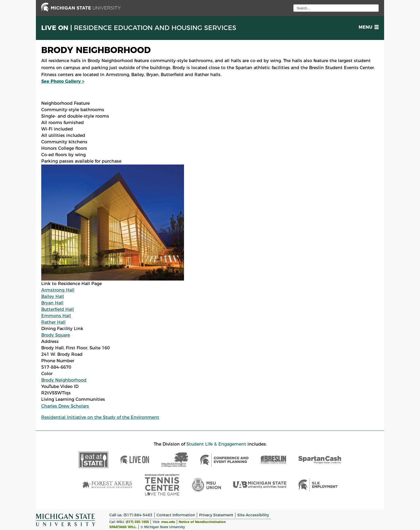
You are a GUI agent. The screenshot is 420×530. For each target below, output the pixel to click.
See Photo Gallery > (63, 81)
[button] (368, 27)
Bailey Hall (53, 296)
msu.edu (168, 522)
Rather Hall (53, 322)
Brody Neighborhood (64, 380)
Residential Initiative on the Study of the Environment (100, 417)
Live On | (139, 28)
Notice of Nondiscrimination (202, 522)
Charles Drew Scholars (65, 406)
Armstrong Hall (58, 290)
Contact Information (176, 515)
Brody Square (56, 335)
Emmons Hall (56, 316)
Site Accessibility (253, 515)
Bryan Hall (52, 303)
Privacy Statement (216, 515)
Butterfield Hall (58, 309)
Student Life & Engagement (216, 444)
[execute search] (374, 8)
